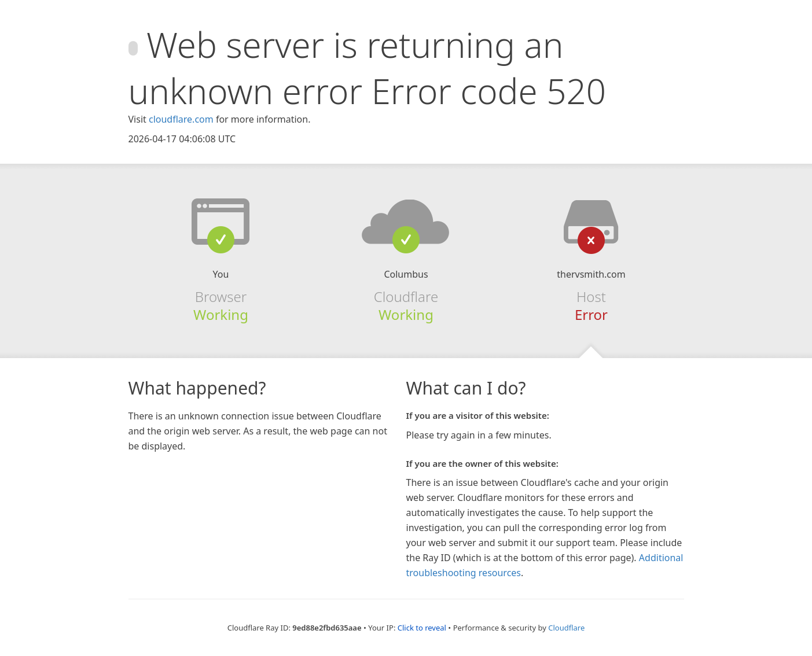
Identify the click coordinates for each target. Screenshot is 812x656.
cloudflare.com (181, 119)
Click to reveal (422, 628)
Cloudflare (566, 628)
